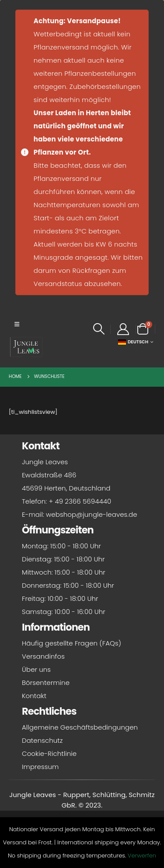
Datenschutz (42, 740)
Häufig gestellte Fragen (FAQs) (72, 643)
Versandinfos (43, 656)
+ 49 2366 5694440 (80, 501)
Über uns (36, 669)
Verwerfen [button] (142, 856)
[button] (17, 325)
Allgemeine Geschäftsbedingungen (80, 727)
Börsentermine (46, 683)
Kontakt (34, 696)
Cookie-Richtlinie (49, 753)
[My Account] (123, 329)
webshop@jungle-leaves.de (92, 514)
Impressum (40, 767)
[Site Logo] (26, 347)
